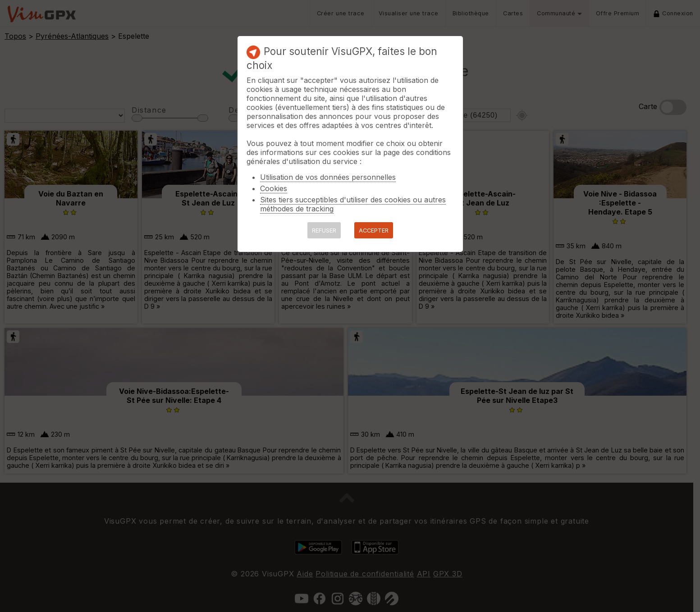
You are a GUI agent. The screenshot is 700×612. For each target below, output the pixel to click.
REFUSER (324, 231)
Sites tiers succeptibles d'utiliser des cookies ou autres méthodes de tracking (353, 204)
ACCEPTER (374, 231)
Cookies (274, 188)
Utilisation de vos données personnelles (328, 177)
